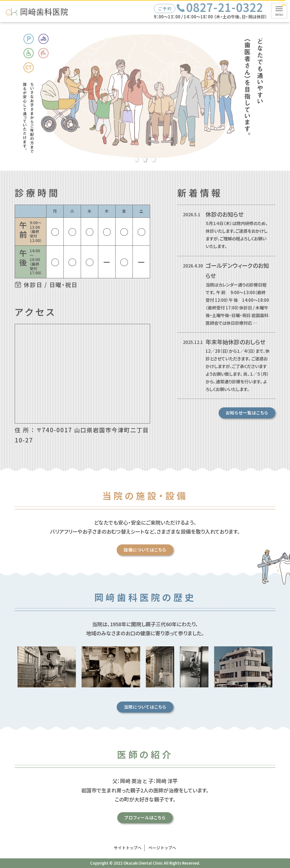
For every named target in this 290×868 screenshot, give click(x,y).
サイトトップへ (128, 848)
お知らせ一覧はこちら (247, 413)
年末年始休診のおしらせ (235, 342)
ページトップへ (162, 848)
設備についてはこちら (170, 550)
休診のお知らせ (225, 214)
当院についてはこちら (170, 707)
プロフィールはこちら (170, 817)
